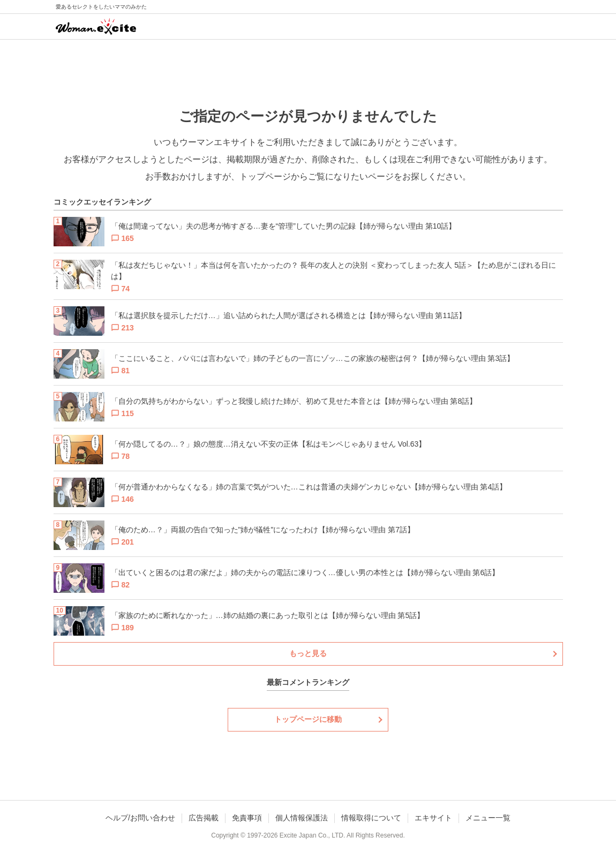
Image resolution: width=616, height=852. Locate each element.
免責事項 (247, 818)
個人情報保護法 (302, 818)
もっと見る (308, 653)
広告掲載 (204, 818)
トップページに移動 (308, 719)
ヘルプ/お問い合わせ (140, 818)
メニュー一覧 (488, 818)
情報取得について (371, 818)
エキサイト (433, 818)
